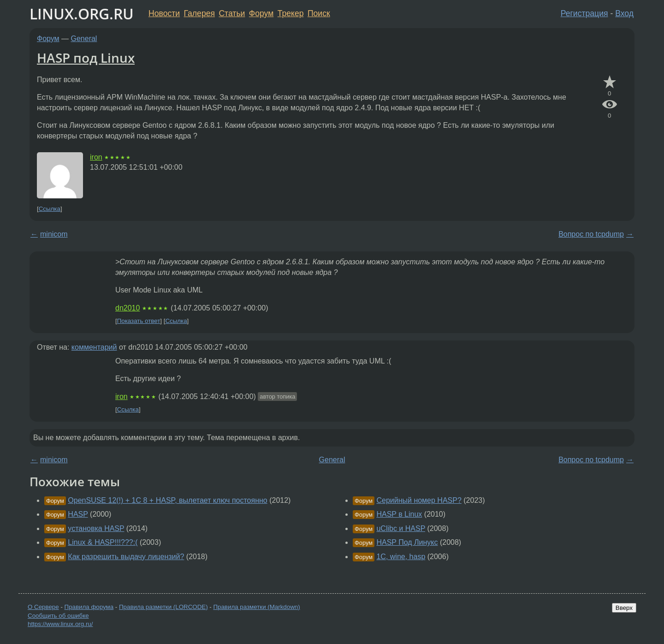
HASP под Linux (86, 58)
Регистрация (584, 13)
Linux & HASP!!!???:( (103, 542)
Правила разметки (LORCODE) (163, 607)
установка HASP (96, 528)
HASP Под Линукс (407, 542)
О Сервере (43, 607)
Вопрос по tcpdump (591, 234)
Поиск (319, 13)
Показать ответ (139, 321)
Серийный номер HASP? (419, 500)
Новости (164, 13)
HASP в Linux (399, 514)
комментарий (94, 347)
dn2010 (127, 308)
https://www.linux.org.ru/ (60, 624)
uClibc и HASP (401, 528)
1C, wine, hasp (401, 557)
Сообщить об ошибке (58, 616)
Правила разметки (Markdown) (256, 607)
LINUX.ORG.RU (82, 14)
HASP (78, 514)
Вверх (624, 608)
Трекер (291, 13)
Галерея (199, 13)
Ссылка (50, 209)
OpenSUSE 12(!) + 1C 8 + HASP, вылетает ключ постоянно (167, 500)
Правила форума (89, 607)
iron (96, 157)
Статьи (232, 13)
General (84, 39)
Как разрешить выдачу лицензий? (126, 557)
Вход (624, 13)
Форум (261, 13)
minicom (54, 234)
